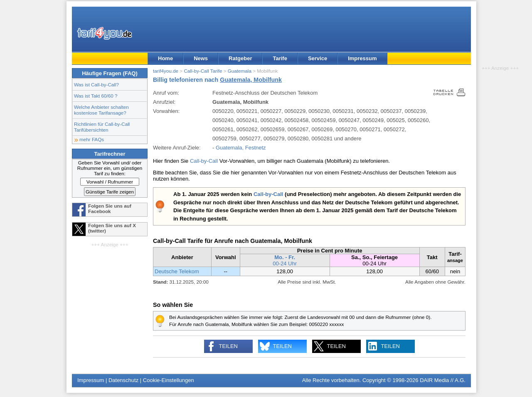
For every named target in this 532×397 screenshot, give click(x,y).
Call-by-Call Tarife (203, 71)
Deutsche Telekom (177, 271)
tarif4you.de (166, 71)
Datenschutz (123, 380)
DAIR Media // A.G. (443, 380)
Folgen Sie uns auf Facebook (110, 208)
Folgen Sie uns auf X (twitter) (112, 228)
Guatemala (240, 71)
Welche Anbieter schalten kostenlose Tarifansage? (101, 110)
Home (165, 58)
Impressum (362, 58)
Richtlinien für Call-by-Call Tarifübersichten (102, 127)
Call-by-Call (204, 161)
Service (318, 58)
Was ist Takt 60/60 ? (96, 96)
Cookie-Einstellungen (169, 380)
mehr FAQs (92, 139)
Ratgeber (240, 58)
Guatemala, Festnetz (241, 148)
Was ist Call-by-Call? (96, 85)
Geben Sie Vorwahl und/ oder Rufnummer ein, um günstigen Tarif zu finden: (110, 168)
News (201, 58)
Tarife (280, 58)
